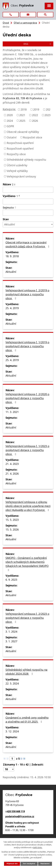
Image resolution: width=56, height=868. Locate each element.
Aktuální (11, 272)
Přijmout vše (12, 864)
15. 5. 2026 (12, 529)
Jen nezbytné (29, 864)
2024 (10, 121)
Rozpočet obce (33, 137)
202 (48, 109)
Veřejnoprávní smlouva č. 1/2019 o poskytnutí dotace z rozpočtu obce (27, 346)
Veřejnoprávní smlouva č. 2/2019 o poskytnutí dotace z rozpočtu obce (27, 294)
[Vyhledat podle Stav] (28, 224)
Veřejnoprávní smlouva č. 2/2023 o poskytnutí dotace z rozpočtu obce (27, 618)
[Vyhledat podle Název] (28, 190)
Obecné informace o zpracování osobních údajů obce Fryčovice (28, 244)
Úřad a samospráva (25, 23)
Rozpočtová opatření (20, 143)
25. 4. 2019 (12, 308)
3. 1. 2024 (11, 632)
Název (8, 184)
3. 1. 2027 (11, 641)
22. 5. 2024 (12, 683)
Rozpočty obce (16, 154)
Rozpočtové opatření (20, 148)
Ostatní (12, 137)
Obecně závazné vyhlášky (23, 132)
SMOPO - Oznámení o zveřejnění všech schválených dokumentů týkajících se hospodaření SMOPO (27, 564)
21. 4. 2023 (12, 464)
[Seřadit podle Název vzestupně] (15, 184)
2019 (36, 109)
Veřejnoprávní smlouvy (21, 176)
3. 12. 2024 (12, 731)
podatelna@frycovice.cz (20, 816)
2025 (22, 121)
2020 (10, 115)
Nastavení (45, 864)
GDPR (10, 126)
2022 (35, 115)
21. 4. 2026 (12, 474)
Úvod (6, 23)
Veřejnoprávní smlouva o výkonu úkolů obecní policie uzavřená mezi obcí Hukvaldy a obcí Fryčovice (28, 506)
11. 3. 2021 (12, 412)
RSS (38, 44)
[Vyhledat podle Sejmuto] (28, 213)
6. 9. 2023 (11, 580)
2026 (35, 121)
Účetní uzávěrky (17, 165)
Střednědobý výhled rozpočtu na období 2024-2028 (26, 672)
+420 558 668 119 (15, 811)
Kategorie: (9, 109)
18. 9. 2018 (12, 256)
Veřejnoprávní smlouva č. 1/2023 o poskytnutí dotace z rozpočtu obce (27, 450)
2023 (47, 115)
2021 (22, 115)
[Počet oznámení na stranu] (9, 769)
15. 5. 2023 (12, 520)
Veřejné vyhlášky (17, 171)
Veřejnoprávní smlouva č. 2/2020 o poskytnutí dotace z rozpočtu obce (27, 398)
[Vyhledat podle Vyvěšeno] (28, 202)
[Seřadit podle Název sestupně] (15, 185)
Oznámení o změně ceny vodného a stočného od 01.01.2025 (27, 720)
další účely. (38, 848)
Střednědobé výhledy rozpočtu (26, 160)
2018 (24, 109)
